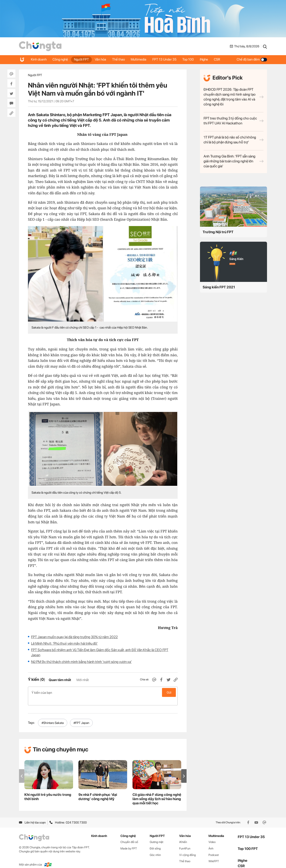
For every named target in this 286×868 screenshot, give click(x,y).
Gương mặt (157, 835)
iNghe (210, 59)
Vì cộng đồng (187, 848)
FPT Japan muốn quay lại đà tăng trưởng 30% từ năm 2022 (74, 637)
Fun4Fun (185, 841)
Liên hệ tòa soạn (32, 815)
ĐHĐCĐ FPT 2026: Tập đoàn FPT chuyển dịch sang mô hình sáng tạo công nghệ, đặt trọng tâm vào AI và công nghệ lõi (233, 97)
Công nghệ (61, 59)
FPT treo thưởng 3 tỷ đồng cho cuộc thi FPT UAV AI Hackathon (233, 121)
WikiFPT (214, 854)
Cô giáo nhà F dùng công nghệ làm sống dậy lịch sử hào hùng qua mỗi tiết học (157, 792)
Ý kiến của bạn (103, 692)
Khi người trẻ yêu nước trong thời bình (48, 790)
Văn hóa (103, 59)
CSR (224, 59)
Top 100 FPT (248, 842)
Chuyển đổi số (129, 835)
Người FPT (83, 59)
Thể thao (122, 59)
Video (212, 835)
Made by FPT (129, 841)
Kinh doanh (39, 59)
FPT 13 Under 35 (169, 59)
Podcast (214, 848)
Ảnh (211, 841)
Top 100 (194, 59)
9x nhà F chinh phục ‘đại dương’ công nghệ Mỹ (98, 790)
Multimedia (143, 59)
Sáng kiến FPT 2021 (219, 287)
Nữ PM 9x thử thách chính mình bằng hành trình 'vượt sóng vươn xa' (81, 662)
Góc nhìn (155, 848)
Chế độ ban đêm (252, 59)
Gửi (169, 692)
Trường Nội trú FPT (218, 232)
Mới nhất (83, 680)
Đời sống (155, 841)
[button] (184, 769)
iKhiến (183, 835)
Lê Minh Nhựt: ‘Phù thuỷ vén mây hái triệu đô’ (64, 643)
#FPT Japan (81, 716)
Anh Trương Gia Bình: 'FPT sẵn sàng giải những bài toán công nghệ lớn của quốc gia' (233, 161)
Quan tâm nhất (60, 680)
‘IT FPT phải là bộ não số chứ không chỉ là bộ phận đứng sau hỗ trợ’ (233, 140)
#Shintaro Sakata (53, 716)
